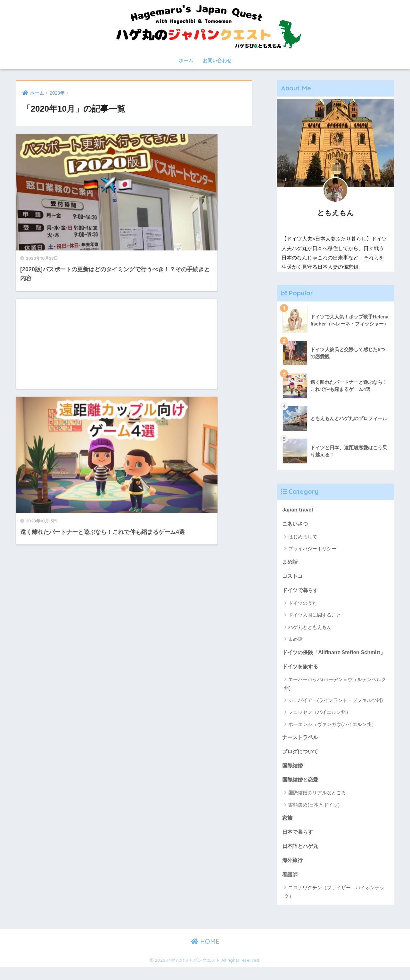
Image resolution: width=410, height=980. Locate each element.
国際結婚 (293, 777)
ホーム (186, 60)
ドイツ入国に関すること (315, 616)
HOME (205, 954)
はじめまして (303, 537)
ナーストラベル (301, 748)
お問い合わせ (217, 60)
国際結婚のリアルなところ (317, 805)
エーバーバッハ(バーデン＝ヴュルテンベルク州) (335, 695)
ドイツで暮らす (301, 591)
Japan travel (298, 509)
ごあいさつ (296, 524)
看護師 (290, 887)
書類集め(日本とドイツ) (314, 817)
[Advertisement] (196, 179)
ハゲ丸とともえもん (310, 628)
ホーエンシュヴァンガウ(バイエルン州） (332, 735)
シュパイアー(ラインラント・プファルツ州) (336, 711)
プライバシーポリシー (312, 549)
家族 (288, 830)
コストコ (293, 576)
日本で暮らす (299, 844)
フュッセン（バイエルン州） (320, 723)
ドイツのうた (303, 604)
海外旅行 (293, 873)
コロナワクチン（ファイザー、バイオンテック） (334, 905)
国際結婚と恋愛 (301, 791)
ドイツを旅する (301, 677)
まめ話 (290, 562)
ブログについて (301, 763)
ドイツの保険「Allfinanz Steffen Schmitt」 (322, 658)
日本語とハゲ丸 (301, 858)
